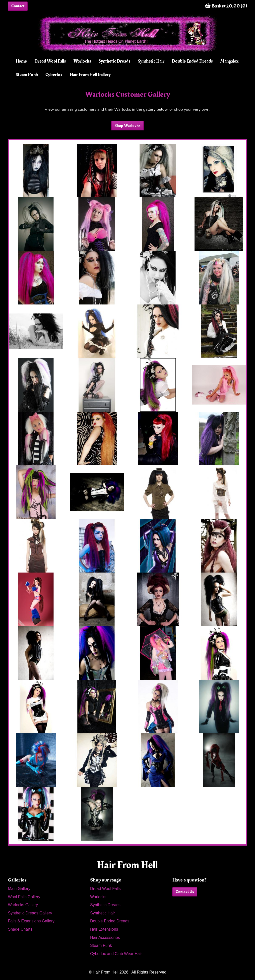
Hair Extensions (104, 929)
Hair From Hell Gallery (90, 75)
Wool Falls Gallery (24, 897)
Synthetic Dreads (115, 61)
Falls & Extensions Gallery (31, 921)
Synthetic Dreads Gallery (30, 913)
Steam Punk (27, 75)
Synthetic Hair (151, 61)
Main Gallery (19, 889)
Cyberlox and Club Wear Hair (116, 954)
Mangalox (229, 61)
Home (21, 61)
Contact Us (185, 892)
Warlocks (82, 61)
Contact (18, 6)
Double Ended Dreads (192, 61)
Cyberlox (54, 75)
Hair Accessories (105, 937)
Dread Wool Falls (50, 61)
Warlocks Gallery (23, 905)
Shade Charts (20, 929)
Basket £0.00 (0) (226, 6)
